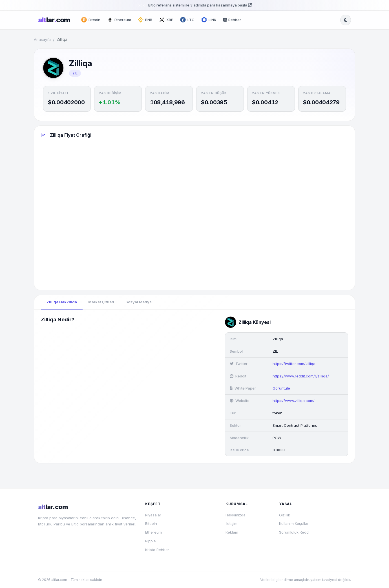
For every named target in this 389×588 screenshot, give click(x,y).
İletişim (231, 523)
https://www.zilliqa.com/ (294, 401)
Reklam (232, 532)
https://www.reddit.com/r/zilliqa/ (301, 376)
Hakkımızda (236, 515)
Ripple (151, 541)
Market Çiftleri (101, 302)
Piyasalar (153, 515)
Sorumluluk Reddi (294, 532)
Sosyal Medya (139, 302)
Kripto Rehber (157, 550)
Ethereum (153, 532)
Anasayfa (42, 39)
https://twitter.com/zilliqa (294, 364)
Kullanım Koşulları (294, 523)
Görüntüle (281, 388)
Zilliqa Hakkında (62, 302)
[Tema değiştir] (346, 20)
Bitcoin (151, 523)
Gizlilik (285, 515)
